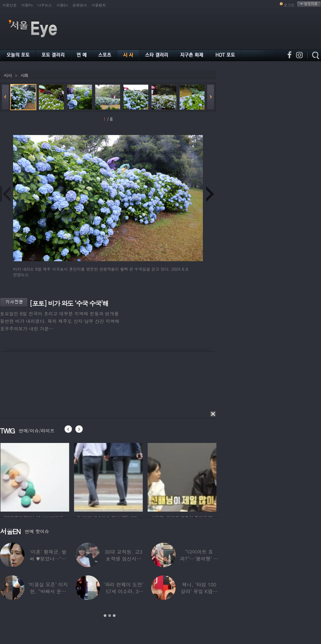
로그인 (289, 5)
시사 (8, 75)
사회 (24, 75)
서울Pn (27, 5)
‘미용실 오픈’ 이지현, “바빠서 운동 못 (48, 591)
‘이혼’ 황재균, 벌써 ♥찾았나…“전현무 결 (48, 559)
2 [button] (110, 616)
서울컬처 (99, 5)
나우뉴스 (45, 5)
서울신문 (9, 5)
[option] (62, 476)
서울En (62, 5)
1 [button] (105, 616)
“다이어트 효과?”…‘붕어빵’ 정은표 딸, (199, 559)
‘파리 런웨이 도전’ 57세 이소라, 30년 (123, 591)
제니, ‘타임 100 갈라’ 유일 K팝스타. (199, 591)
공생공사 (80, 5)
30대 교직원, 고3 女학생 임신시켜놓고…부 (124, 559)
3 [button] (114, 616)
